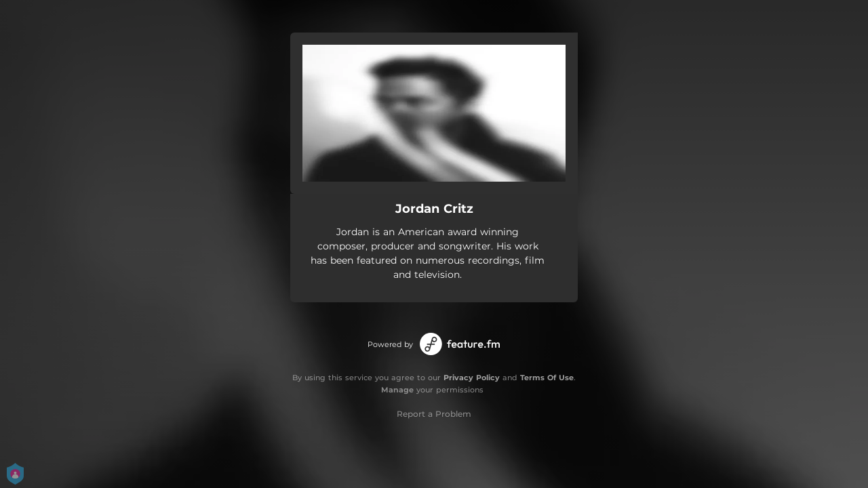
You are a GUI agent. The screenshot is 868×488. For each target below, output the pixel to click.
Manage (397, 390)
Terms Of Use (547, 378)
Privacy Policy (472, 378)
